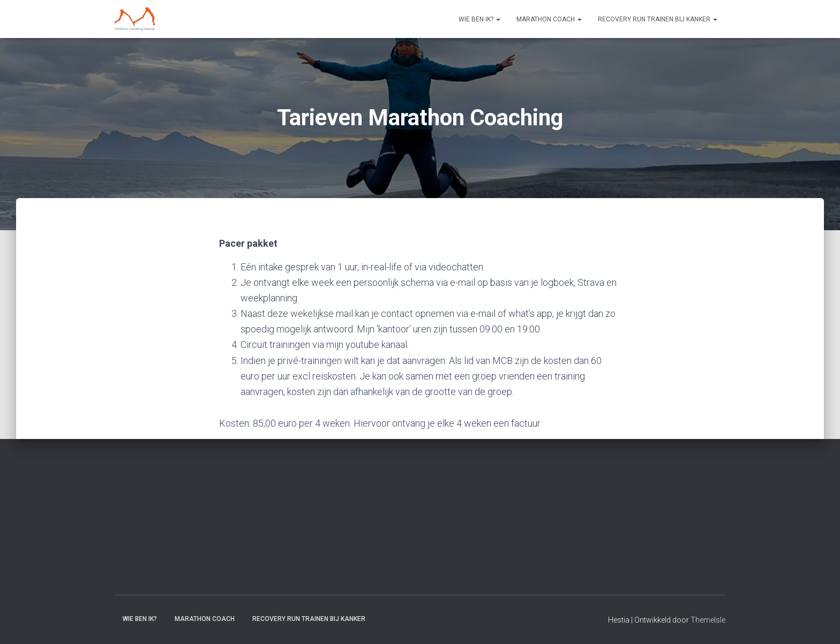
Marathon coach (549, 19)
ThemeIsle (708, 620)
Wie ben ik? (479, 19)
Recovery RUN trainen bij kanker (658, 19)
